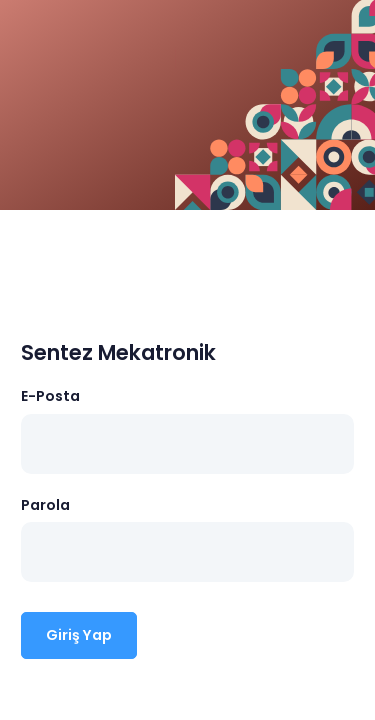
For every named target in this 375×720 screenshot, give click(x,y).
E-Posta (50, 396)
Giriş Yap (79, 635)
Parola (45, 505)
